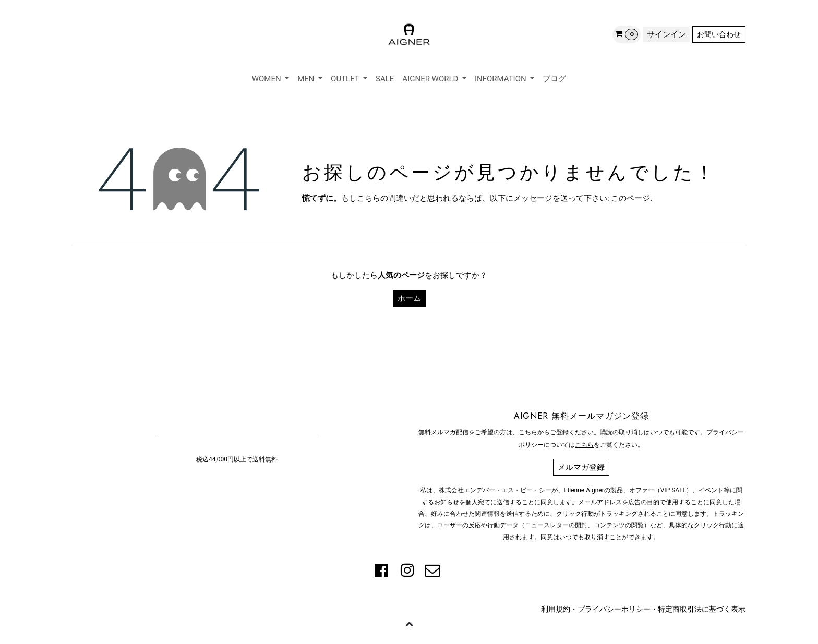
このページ (630, 198)
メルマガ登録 (581, 467)
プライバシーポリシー (614, 609)
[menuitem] (271, 79)
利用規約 (556, 609)
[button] (409, 623)
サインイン (666, 34)
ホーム (409, 298)
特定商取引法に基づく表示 (702, 609)
